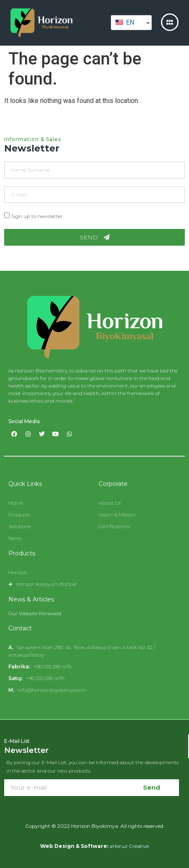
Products (22, 553)
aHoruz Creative (129, 846)
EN (125, 22)
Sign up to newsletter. (38, 216)
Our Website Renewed (35, 613)
